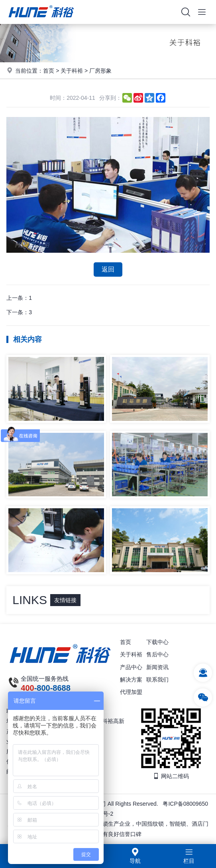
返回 (108, 269)
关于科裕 (72, 71)
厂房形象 (100, 71)
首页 (49, 71)
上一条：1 (19, 298)
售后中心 (157, 654)
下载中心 (157, 642)
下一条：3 (19, 312)
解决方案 (131, 680)
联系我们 (157, 680)
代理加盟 (131, 692)
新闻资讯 (157, 667)
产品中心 (131, 667)
